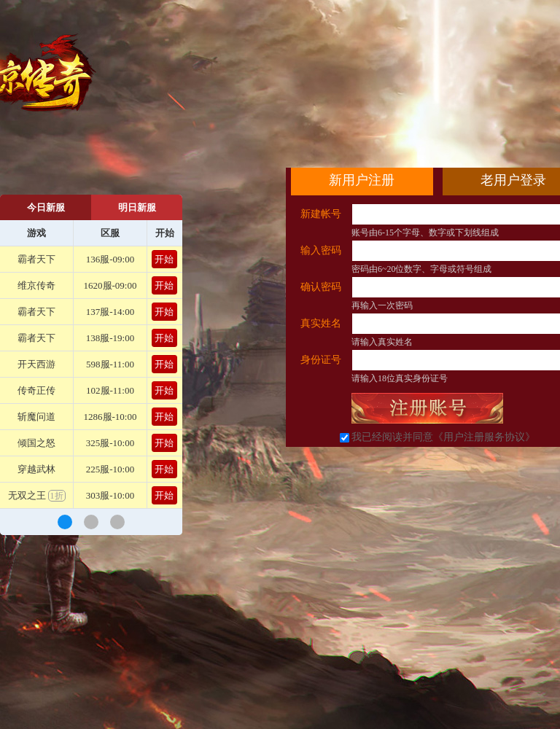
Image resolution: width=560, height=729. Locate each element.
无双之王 (37, 495)
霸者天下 (36, 259)
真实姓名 (321, 323)
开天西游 (36, 364)
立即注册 (427, 408)
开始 (164, 259)
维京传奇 (36, 285)
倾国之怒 (36, 443)
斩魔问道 (36, 417)
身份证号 (321, 360)
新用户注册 (362, 180)
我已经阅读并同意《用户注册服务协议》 (443, 437)
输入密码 (321, 250)
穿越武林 (36, 469)
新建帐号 (321, 214)
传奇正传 (36, 390)
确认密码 (321, 287)
